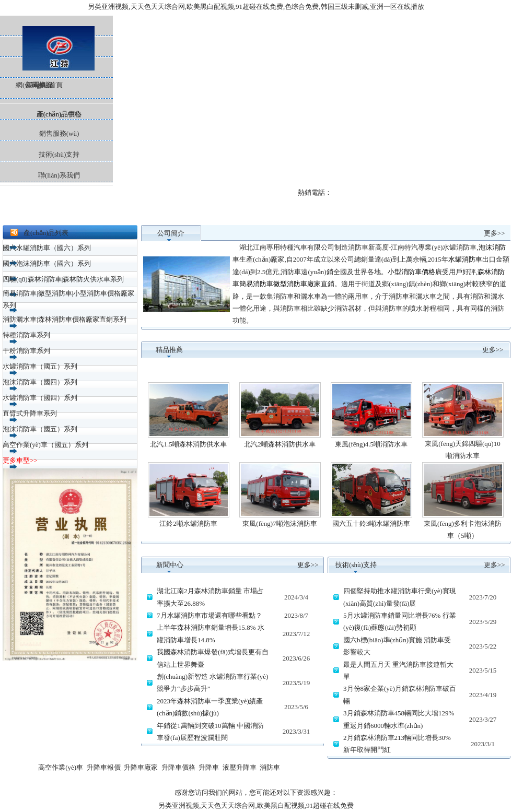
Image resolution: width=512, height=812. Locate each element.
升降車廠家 (141, 767)
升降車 (209, 767)
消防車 (270, 767)
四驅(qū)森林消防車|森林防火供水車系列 (63, 279)
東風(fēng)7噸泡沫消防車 (280, 523)
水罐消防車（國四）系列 (40, 398)
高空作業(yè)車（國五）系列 (45, 445)
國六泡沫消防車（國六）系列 (47, 263)
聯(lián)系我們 (59, 175)
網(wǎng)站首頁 (56, 26)
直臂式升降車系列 (30, 413)
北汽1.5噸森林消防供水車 (188, 444)
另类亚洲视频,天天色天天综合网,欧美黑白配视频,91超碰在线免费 (256, 805)
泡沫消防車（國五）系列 (40, 429)
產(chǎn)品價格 (59, 114)
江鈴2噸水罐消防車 (188, 523)
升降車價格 (178, 767)
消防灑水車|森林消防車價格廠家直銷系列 (65, 319)
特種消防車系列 (26, 335)
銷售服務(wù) (59, 133)
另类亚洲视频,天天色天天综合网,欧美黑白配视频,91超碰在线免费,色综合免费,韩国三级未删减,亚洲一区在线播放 (256, 7)
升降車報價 (104, 767)
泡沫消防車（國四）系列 (40, 382)
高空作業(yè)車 (61, 767)
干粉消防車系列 (26, 351)
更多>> (494, 233)
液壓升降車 (240, 767)
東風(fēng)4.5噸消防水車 (371, 444)
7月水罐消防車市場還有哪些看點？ (210, 615)
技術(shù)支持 (59, 154)
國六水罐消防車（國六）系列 (47, 248)
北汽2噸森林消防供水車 (280, 444)
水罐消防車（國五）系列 (40, 366)
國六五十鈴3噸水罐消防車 (371, 523)
